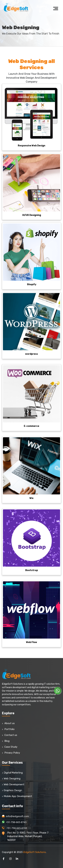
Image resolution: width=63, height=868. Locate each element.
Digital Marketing (12, 773)
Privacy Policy (11, 753)
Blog (6, 741)
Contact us (10, 735)
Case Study (10, 747)
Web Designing (11, 779)
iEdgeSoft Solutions (35, 852)
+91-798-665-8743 (14, 822)
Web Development (13, 784)
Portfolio (8, 729)
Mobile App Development (17, 796)
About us (8, 723)
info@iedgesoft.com (15, 816)
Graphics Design (12, 790)
